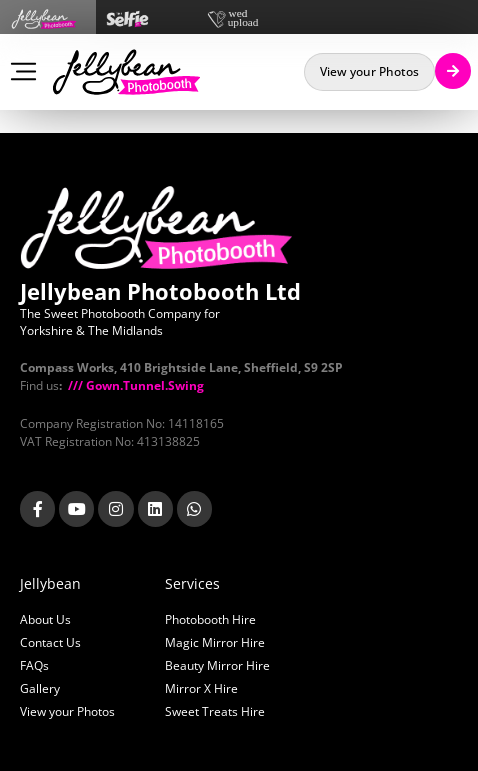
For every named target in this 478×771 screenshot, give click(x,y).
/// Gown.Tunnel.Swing (134, 385)
